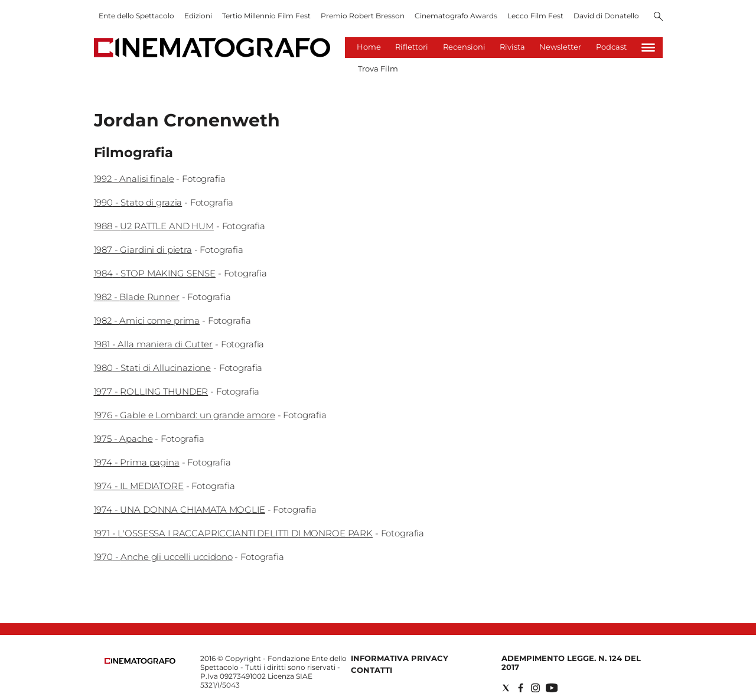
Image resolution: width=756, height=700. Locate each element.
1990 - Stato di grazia (138, 202)
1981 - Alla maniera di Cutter (154, 344)
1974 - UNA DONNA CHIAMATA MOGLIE (180, 509)
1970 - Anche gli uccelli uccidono (163, 557)
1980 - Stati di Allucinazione (153, 368)
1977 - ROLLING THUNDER (151, 391)
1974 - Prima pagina (137, 462)
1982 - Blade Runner (137, 297)
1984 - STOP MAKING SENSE (155, 273)
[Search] (658, 17)
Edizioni (198, 16)
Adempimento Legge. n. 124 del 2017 (571, 662)
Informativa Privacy (400, 658)
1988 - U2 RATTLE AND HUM (154, 226)
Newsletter (560, 47)
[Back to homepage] (140, 661)
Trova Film (378, 69)
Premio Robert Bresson (363, 16)
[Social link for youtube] (552, 688)
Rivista (512, 47)
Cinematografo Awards (456, 16)
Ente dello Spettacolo (136, 16)
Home (369, 47)
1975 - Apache (123, 439)
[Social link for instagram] (535, 688)
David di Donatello (606, 16)
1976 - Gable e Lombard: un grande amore (185, 415)
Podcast (611, 47)
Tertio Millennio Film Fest (266, 16)
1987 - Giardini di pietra (143, 250)
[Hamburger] (648, 48)
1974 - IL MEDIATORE (139, 486)
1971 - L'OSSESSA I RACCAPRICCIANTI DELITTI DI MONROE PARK (233, 533)
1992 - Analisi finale (134, 179)
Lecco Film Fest (535, 16)
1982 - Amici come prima (147, 320)
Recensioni (464, 47)
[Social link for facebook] (521, 688)
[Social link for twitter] (506, 688)
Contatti (372, 670)
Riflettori (412, 47)
